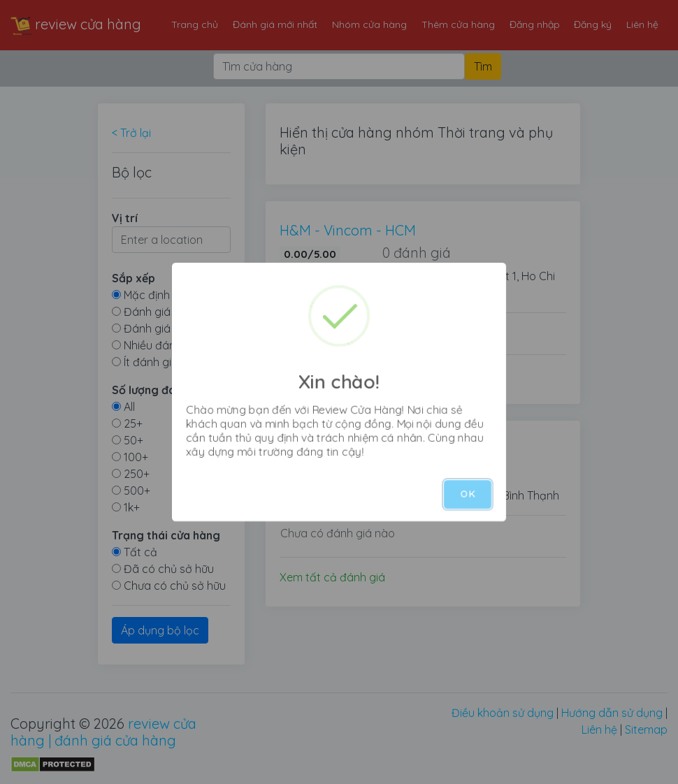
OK (468, 494)
